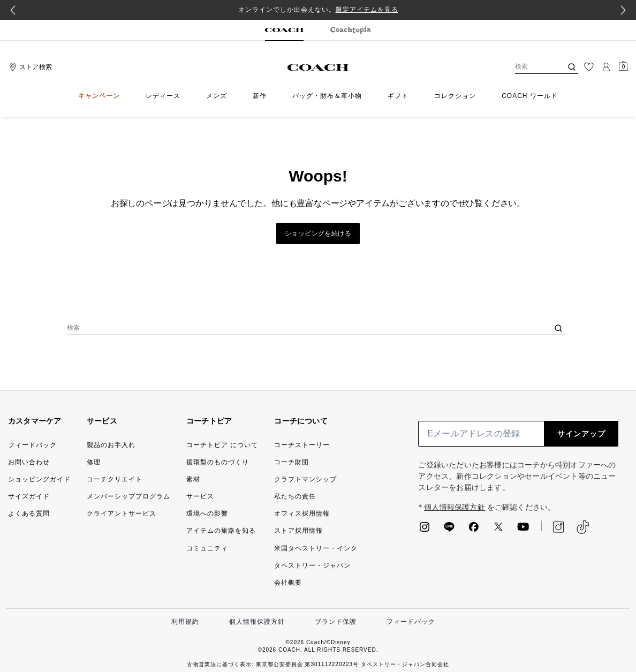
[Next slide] (623, 10)
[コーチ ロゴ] (318, 67)
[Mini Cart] (623, 66)
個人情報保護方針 (455, 507)
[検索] (530, 67)
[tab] (284, 31)
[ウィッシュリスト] (589, 67)
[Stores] (29, 67)
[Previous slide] (13, 10)
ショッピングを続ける (318, 233)
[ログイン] (606, 67)
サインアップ (581, 434)
